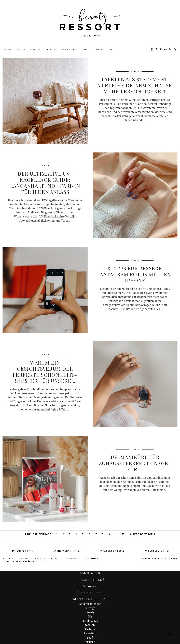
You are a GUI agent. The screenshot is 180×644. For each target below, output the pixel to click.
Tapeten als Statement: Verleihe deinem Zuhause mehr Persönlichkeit (135, 85)
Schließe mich (90, 573)
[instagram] (152, 50)
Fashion (35, 50)
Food (90, 638)
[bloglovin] (161, 50)
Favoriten (90, 633)
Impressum (73, 559)
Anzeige (90, 608)
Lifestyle (51, 50)
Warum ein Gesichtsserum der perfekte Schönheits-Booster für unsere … (45, 372)
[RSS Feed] (170, 50)
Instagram (67, 551)
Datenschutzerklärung (20, 561)
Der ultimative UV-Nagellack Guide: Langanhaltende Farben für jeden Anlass (45, 183)
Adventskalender (90, 604)
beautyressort (21, 559)
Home (8, 50)
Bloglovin (157, 551)
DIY (90, 616)
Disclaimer (91, 559)
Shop (113, 50)
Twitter (22, 551)
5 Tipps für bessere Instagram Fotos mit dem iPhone (135, 274)
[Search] (175, 50)
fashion (90, 625)
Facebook (112, 551)
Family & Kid (70, 50)
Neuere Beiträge (38, 534)
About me (41, 559)
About (86, 50)
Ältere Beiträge (143, 534)
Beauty (21, 50)
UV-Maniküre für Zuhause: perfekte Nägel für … (135, 463)
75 (123, 534)
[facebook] (156, 50)
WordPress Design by (160, 559)
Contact (100, 50)
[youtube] (165, 50)
